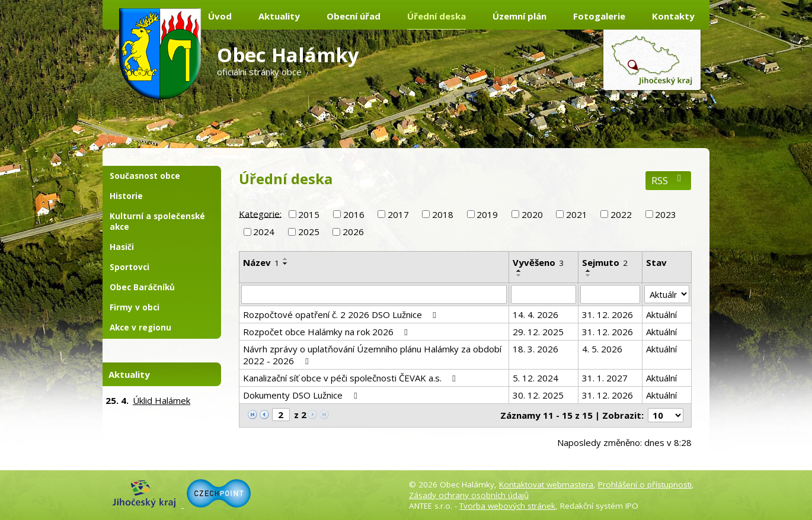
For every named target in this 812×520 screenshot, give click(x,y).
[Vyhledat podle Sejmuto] (610, 294)
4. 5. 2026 (602, 349)
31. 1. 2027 (605, 378)
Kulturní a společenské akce (157, 222)
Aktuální (661, 314)
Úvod (220, 16)
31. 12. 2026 (608, 314)
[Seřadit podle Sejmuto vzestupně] (589, 271)
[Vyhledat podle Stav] (667, 294)
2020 (532, 214)
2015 (309, 214)
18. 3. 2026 (536, 349)
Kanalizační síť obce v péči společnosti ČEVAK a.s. (351, 378)
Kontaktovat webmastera (546, 484)
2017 (398, 214)
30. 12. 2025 (538, 395)
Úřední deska (437, 16)
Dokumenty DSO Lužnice (302, 395)
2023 (666, 214)
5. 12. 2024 (536, 378)
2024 (264, 232)
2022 (621, 214)
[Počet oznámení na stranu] (666, 415)
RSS (668, 180)
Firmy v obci (135, 307)
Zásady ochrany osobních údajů (469, 495)
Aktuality (279, 16)
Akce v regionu (140, 328)
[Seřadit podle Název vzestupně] (286, 259)
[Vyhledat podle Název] (374, 294)
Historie (126, 196)
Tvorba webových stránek (507, 506)
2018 (443, 214)
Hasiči (122, 247)
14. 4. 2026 (536, 314)
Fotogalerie (599, 16)
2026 (353, 232)
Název (261, 262)
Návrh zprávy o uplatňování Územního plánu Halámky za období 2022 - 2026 (372, 355)
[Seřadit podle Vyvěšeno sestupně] (519, 275)
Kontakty (673, 16)
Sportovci (130, 267)
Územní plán (520, 16)
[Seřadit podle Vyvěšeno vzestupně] (519, 271)
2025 (309, 232)
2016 (354, 214)
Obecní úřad (354, 16)
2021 (577, 214)
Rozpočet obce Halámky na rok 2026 (327, 332)
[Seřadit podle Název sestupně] (286, 264)
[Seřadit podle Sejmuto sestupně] (589, 275)
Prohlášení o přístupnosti (645, 484)
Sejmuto (605, 262)
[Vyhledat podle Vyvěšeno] (544, 294)
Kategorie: (260, 213)
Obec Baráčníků (142, 287)
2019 (487, 214)
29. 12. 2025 (538, 332)
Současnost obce (145, 176)
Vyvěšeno (538, 262)
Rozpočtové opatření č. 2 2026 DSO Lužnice (341, 314)
